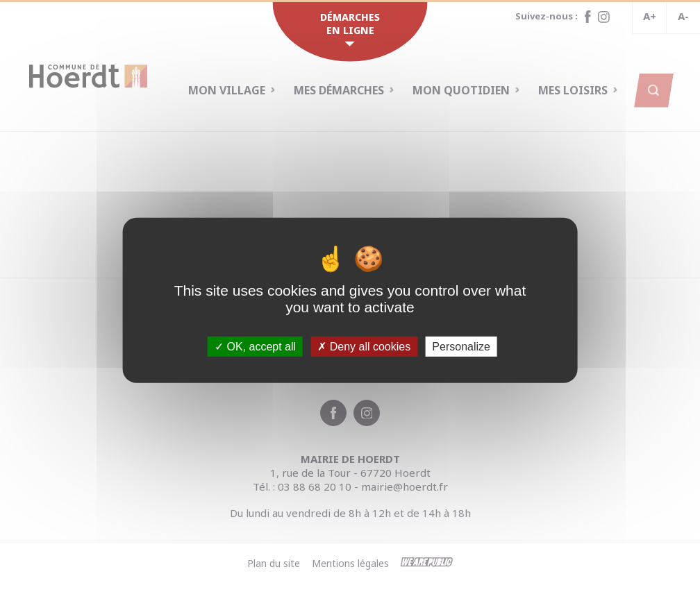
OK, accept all (255, 347)
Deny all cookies (364, 347)
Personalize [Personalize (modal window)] (461, 347)
